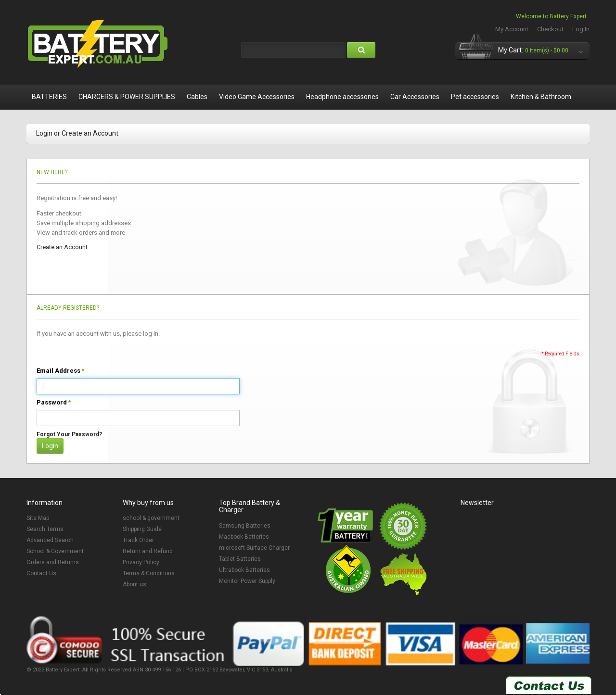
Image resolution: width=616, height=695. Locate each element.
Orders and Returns (53, 562)
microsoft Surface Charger (254, 548)
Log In (581, 29)
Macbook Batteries (244, 537)
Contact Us (41, 573)
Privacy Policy (141, 562)
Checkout (550, 29)
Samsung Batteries (245, 526)
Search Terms (45, 529)
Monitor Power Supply (247, 581)
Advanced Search (50, 540)
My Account (512, 29)
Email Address (58, 371)
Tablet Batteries (240, 559)
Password (52, 403)
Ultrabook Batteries (244, 570)
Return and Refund (148, 551)
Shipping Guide (142, 529)
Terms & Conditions (149, 573)
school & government (151, 518)
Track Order (138, 540)
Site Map (38, 518)
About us (135, 584)
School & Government (55, 551)
